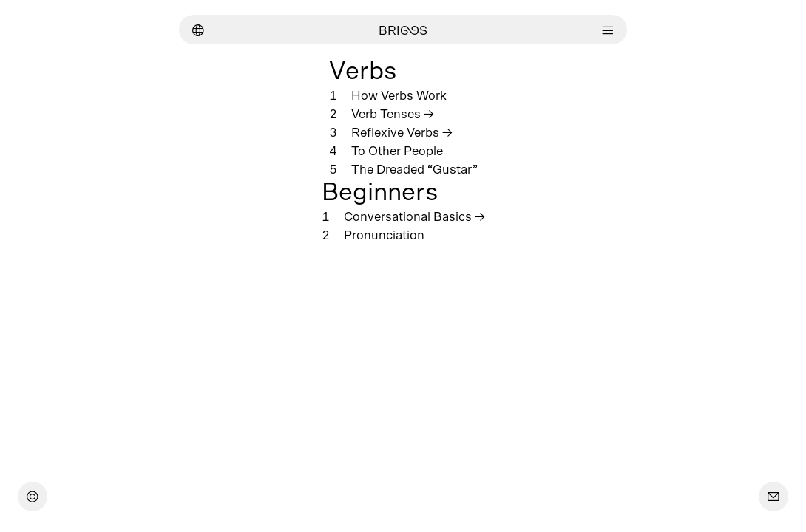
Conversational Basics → (414, 217)
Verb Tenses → (393, 114)
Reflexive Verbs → (402, 133)
